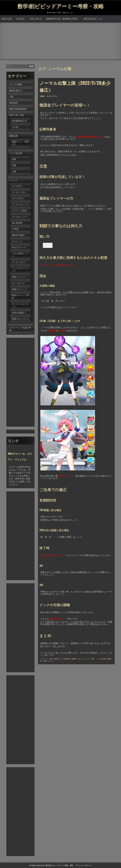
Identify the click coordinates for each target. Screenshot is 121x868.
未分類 (56, 659)
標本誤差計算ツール (93, 19)
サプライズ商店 (19, 211)
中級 (14, 165)
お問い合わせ (35, 19)
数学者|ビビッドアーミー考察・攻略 (61, 6)
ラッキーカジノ (19, 262)
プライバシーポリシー (84, 866)
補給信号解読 (18, 235)
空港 (93, 659)
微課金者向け (16, 91)
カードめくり (18, 283)
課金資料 (13, 103)
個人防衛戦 (17, 223)
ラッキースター (19, 192)
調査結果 (13, 136)
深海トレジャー (19, 277)
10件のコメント (48, 661)
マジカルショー (19, 217)
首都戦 (74, 659)
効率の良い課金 (17, 115)
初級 (14, 159)
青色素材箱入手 (19, 121)
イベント (13, 180)
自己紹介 (21, 19)
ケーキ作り (17, 186)
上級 (51, 659)
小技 (11, 97)
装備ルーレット (19, 289)
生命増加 (67, 659)
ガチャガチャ (18, 199)
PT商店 (15, 229)
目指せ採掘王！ (19, 313)
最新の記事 (7, 19)
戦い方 (48, 245)
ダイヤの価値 (16, 85)
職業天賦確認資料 (18, 109)
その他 (15, 127)
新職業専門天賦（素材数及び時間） (63, 19)
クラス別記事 (16, 153)
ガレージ (81, 659)
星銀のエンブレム (20, 319)
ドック (87, 659)
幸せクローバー (19, 248)
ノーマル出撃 (101, 659)
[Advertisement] (60, 41)
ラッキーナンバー (20, 205)
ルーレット (17, 241)
